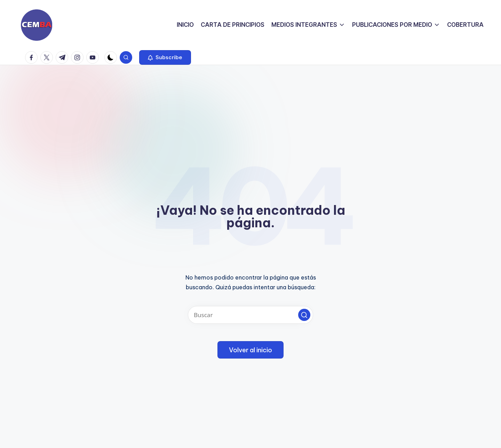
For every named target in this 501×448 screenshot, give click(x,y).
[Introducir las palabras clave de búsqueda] (250, 315)
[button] (165, 57)
